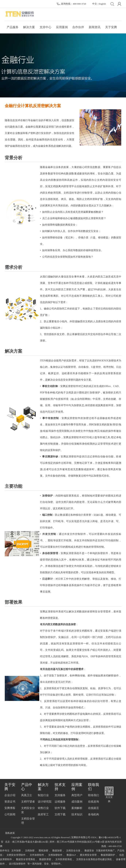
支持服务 (60, 795)
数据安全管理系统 (26, 859)
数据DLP (71, 855)
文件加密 (16, 851)
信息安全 (55, 140)
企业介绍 (10, 795)
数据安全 (89, 851)
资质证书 (10, 802)
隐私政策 (10, 833)
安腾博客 (10, 808)
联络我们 (93, 795)
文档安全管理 (28, 821)
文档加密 (30, 851)
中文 (95, 4)
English (102, 4)
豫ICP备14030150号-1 (110, 837)
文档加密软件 (55, 855)
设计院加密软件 (17, 864)
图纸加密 (43, 851)
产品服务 (13, 27)
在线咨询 (93, 802)
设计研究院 (45, 802)
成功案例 (77, 802)
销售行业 (43, 808)
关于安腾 (111, 27)
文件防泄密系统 (64, 859)
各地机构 (93, 814)
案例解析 (77, 808)
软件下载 (60, 808)
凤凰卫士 (27, 795)
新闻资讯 (95, 27)
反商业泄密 (106, 373)
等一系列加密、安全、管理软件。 (45, 864)
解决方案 (29, 27)
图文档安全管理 (88, 855)
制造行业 (43, 795)
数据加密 (57, 851)
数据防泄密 (45, 859)
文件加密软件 (37, 855)
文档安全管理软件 (16, 855)
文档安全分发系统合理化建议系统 (94, 859)
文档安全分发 (28, 810)
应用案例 (62, 27)
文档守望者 (28, 802)
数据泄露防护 (108, 855)
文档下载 (60, 814)
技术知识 (77, 814)
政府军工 (43, 814)
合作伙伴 (78, 27)
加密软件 (103, 553)
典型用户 (77, 795)
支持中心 (45, 27)
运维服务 (60, 802)
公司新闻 (10, 814)
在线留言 (93, 808)
